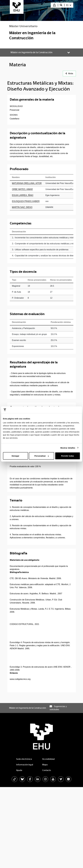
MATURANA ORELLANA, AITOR (27, 183)
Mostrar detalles (68, 448)
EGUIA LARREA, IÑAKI (23, 195)
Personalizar (42, 456)
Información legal (25, 765)
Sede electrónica (24, 759)
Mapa (45, 765)
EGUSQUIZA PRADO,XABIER (26, 201)
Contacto (47, 770)
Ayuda (19, 770)
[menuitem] (69, 5)
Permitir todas (68, 456)
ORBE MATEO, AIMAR (22, 189)
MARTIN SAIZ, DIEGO (22, 207)
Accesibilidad (48, 759)
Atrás (69, 74)
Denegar (16, 456)
